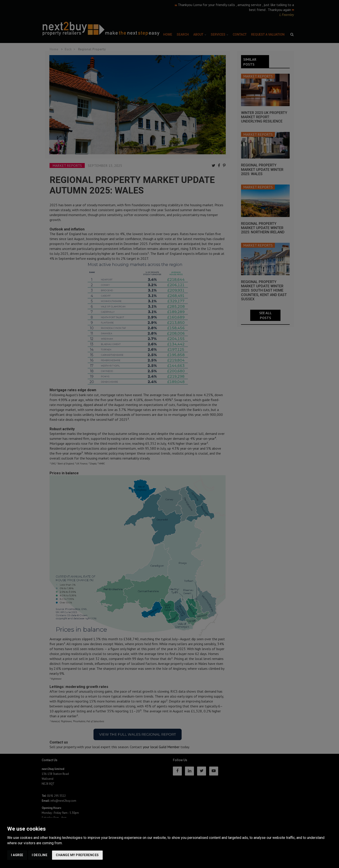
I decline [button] (40, 855)
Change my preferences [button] (77, 855)
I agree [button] (17, 855)
